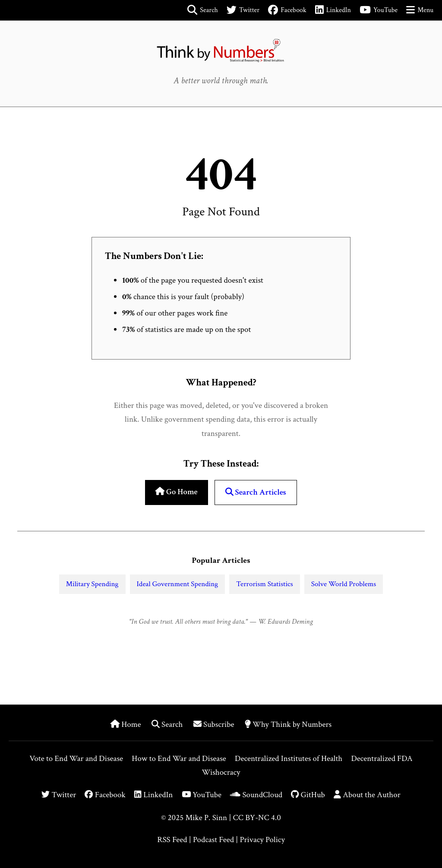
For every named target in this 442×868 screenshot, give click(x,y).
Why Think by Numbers (288, 724)
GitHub (308, 795)
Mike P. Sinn (206, 818)
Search (168, 724)
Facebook (105, 795)
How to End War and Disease (179, 759)
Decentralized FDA (382, 759)
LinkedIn (153, 795)
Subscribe (215, 724)
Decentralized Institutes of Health (289, 759)
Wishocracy (221, 772)
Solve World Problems (344, 584)
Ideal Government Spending (178, 584)
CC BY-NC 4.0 (257, 818)
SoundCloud (256, 795)
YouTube (202, 795)
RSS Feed (172, 840)
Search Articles (256, 492)
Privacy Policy (262, 840)
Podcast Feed (213, 840)
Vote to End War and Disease (76, 759)
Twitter (59, 795)
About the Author (367, 795)
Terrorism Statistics (265, 584)
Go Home (176, 492)
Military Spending (92, 584)
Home (127, 724)
